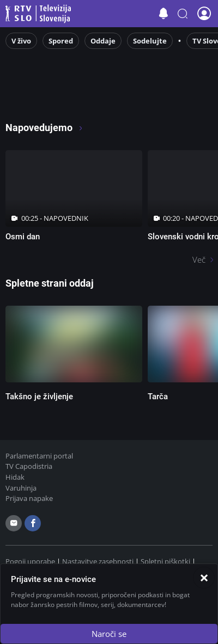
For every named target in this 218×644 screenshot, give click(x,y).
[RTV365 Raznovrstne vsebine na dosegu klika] (94, 98)
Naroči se (109, 634)
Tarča (158, 397)
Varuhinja (21, 488)
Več (199, 259)
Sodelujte (150, 41)
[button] (183, 14)
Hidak (15, 477)
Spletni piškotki (165, 561)
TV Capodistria (29, 466)
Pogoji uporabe (30, 561)
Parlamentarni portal (39, 456)
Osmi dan (23, 237)
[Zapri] (204, 578)
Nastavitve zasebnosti (98, 561)
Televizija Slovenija (40, 14)
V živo (21, 41)
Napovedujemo (44, 128)
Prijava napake (29, 498)
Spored (61, 41)
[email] (14, 523)
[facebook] (33, 523)
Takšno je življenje (39, 397)
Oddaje (103, 41)
